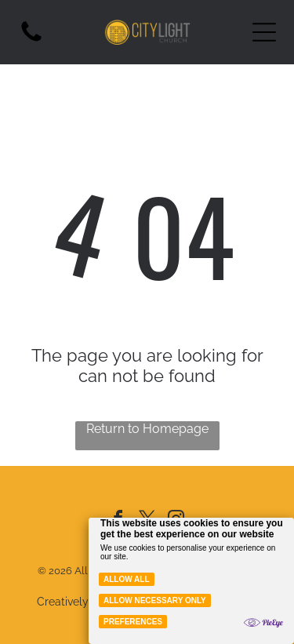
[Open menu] (264, 32)
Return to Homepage (147, 429)
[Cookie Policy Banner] (192, 581)
